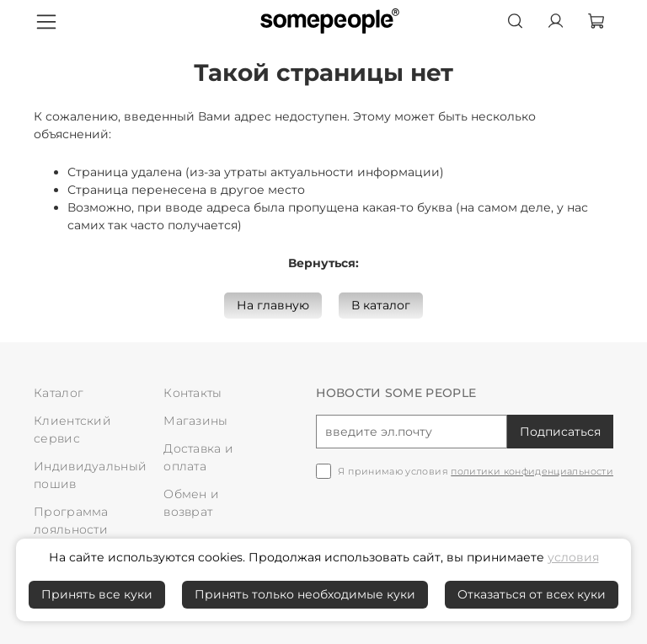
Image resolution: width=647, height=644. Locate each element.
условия (573, 557)
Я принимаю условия (476, 472)
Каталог (59, 393)
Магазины (195, 421)
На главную (273, 305)
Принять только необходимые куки (305, 594)
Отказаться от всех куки (532, 594)
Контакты (192, 393)
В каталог (381, 305)
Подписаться (560, 432)
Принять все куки (97, 594)
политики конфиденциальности (532, 471)
